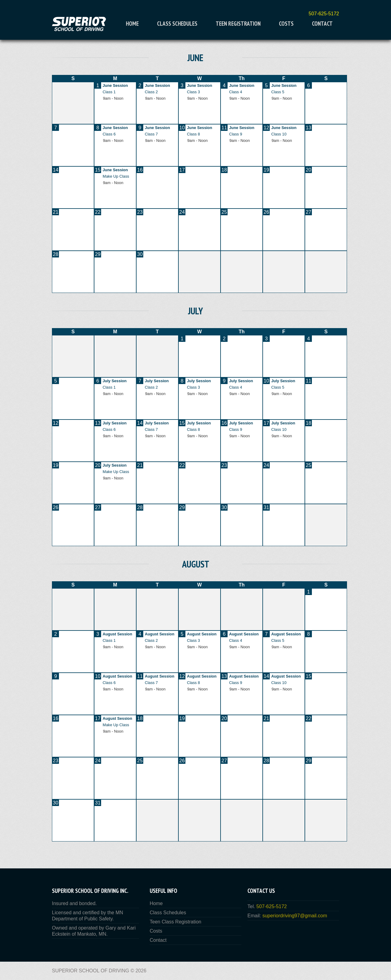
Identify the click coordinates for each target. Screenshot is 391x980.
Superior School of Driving (91, 971)
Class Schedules (177, 24)
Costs (286, 24)
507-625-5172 (324, 14)
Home (132, 24)
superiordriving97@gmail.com (295, 916)
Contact (322, 24)
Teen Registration (238, 24)
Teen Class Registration (175, 922)
